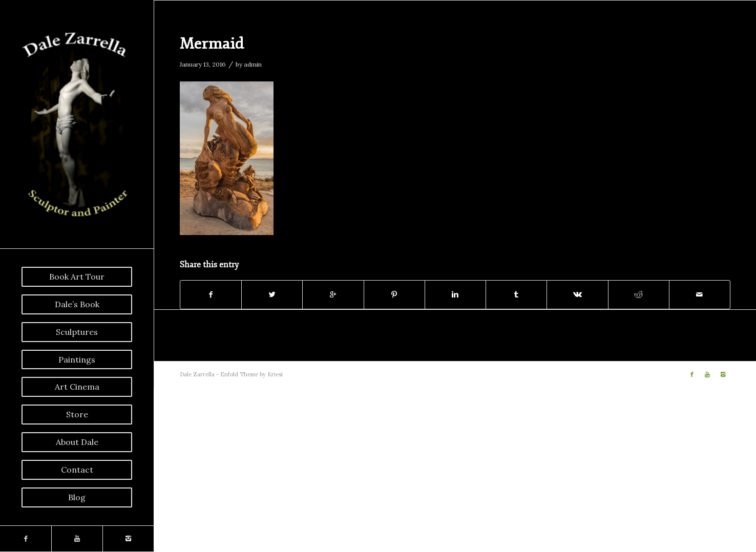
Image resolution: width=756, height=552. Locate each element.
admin (253, 64)
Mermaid (212, 44)
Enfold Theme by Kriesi (251, 374)
